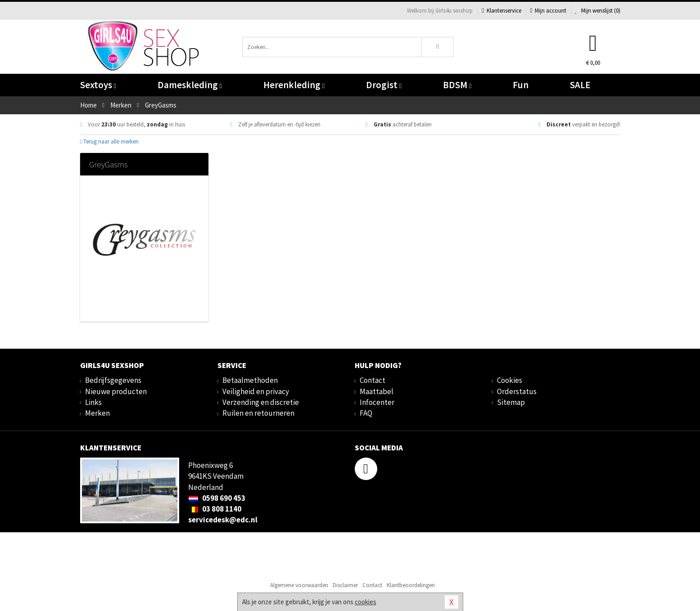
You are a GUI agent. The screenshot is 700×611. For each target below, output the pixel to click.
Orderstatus (517, 391)
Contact (373, 380)
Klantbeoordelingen (411, 585)
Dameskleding (190, 85)
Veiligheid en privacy (256, 391)
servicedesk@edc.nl (223, 520)
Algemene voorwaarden (299, 585)
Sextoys (98, 85)
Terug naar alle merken (110, 142)
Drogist (384, 85)
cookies (366, 602)
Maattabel (377, 391)
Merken (97, 413)
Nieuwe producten (116, 391)
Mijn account (548, 11)
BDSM (457, 85)
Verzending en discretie (261, 402)
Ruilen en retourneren (258, 413)
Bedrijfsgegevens (113, 380)
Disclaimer (345, 585)
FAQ (366, 413)
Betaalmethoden (250, 380)
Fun (521, 85)
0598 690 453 (217, 498)
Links (93, 402)
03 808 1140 (215, 509)
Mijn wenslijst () (598, 11)
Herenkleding (294, 85)
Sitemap (511, 402)
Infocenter (377, 402)
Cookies (510, 380)
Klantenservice (501, 11)
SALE (580, 85)
